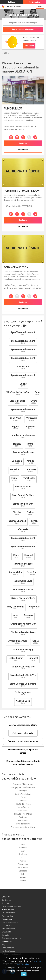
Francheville (29, 479)
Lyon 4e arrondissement (23, 547)
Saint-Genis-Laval (23, 582)
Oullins (23, 385)
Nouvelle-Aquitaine (23, 814)
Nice (23, 858)
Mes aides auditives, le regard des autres (23, 751)
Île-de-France (23, 807)
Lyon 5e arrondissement (23, 539)
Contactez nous (8, 948)
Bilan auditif (6, 932)
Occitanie (23, 817)
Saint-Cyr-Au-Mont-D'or (23, 668)
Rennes (23, 877)
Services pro (7, 900)
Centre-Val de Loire (23, 794)
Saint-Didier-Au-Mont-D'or (23, 676)
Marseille (23, 848)
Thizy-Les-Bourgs (15, 608)
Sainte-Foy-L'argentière (23, 599)
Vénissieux (31, 419)
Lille (23, 874)
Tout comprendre (9, 929)
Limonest (33, 659)
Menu (40, 7)
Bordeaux (23, 871)
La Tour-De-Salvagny (23, 650)
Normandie (23, 811)
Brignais (15, 427)
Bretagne (23, 791)
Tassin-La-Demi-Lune (23, 453)
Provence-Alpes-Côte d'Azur (23, 827)
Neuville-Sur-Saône (23, 565)
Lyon (23, 851)
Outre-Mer (23, 820)
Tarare (30, 445)
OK (24, 974)
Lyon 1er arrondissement (23, 436)
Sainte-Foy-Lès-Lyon (23, 505)
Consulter (6, 935)
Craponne (30, 427)
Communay (30, 470)
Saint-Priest (15, 419)
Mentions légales (8, 951)
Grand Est (23, 801)
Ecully (14, 479)
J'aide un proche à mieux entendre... (23, 741)
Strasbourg (23, 864)
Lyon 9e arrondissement (23, 410)
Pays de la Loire (23, 824)
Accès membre (7, 916)
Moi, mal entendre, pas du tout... (23, 725)
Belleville (15, 470)
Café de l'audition (9, 913)
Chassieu (17, 513)
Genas (35, 642)
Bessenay (28, 616)
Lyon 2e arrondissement (23, 342)
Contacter (23, 143)
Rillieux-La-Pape (23, 487)
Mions (16, 556)
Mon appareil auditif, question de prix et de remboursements (23, 763)
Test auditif (29, 46)
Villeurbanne (23, 367)
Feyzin (34, 522)
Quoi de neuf (7, 925)
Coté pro (11, 2)
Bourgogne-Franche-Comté (23, 787)
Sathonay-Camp (23, 693)
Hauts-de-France (23, 804)
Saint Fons (32, 573)
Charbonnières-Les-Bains (23, 633)
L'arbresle (23, 530)
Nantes (23, 861)
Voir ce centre (23, 150)
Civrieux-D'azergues (17, 642)
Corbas (30, 513)
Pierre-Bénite (15, 573)
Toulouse (23, 854)
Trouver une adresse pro (11, 938)
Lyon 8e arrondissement (23, 376)
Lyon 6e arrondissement (23, 350)
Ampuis (31, 462)
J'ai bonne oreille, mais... (23, 733)
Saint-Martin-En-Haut (23, 590)
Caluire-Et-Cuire (17, 402)
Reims (23, 881)
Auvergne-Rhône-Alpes (23, 784)
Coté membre (35, 2)
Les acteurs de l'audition (11, 906)
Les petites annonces (10, 922)
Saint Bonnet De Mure (23, 496)
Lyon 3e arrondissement (23, 359)
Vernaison (17, 462)
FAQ (3, 945)
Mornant (29, 556)
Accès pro (6, 903)
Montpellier (23, 867)
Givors (33, 402)
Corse (23, 797)
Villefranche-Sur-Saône (18, 393)
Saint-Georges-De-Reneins (23, 685)
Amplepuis (34, 608)
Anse (16, 616)
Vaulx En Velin (23, 702)
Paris (23, 844)
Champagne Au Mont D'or (23, 625)
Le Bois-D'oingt (16, 659)
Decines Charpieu (17, 522)
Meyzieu (17, 445)
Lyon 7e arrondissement (23, 333)
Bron (37, 393)
